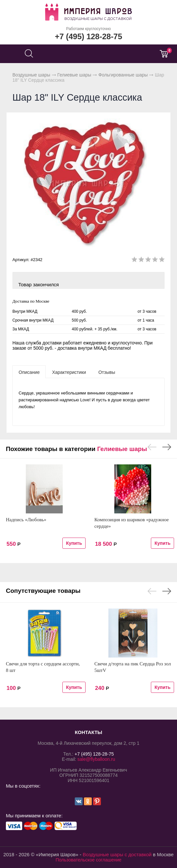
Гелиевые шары (74, 75)
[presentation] (29, 372)
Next (167, 447)
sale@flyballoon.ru (96, 759)
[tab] (29, 372)
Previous (152, 447)
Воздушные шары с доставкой (117, 854)
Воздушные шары (31, 75)
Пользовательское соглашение (88, 860)
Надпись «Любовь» (26, 520)
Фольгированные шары (123, 75)
